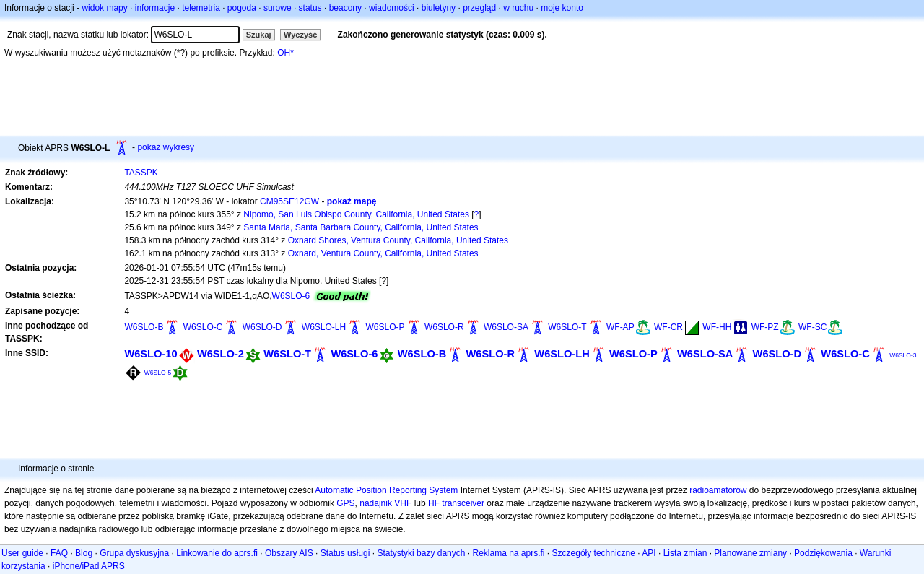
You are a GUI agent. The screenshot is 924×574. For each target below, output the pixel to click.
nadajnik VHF (385, 503)
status (310, 8)
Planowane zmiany (750, 553)
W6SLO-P (385, 327)
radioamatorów (718, 490)
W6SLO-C (203, 327)
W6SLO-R (444, 327)
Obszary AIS (289, 553)
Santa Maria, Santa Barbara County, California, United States (361, 227)
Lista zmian (685, 553)
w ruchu (518, 8)
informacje (155, 8)
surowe (278, 8)
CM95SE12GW (289, 201)
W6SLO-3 (903, 355)
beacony (345, 8)
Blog (84, 553)
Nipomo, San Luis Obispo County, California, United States (356, 214)
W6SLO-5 (158, 373)
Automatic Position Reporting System (386, 490)
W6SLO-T (567, 327)
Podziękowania (823, 553)
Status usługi (345, 553)
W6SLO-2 (221, 354)
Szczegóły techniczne (594, 553)
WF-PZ (765, 327)
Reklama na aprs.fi (508, 553)
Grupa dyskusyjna (134, 553)
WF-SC (812, 327)
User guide (22, 553)
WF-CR (668, 327)
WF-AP (620, 327)
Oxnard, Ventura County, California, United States (383, 253)
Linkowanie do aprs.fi (217, 553)
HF (434, 503)
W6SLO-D (262, 327)
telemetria (201, 8)
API (649, 553)
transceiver (463, 503)
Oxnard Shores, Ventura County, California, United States (398, 240)
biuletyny (439, 8)
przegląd (479, 8)
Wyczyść (300, 35)
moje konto (562, 8)
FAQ (59, 553)
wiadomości (392, 8)
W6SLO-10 (151, 354)
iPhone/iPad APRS (89, 566)
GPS (345, 503)
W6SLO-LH (324, 327)
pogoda (242, 8)
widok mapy (104, 8)
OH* (286, 53)
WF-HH (717, 327)
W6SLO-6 (291, 296)
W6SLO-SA (506, 327)
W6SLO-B (144, 327)
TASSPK (141, 173)
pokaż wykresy (166, 147)
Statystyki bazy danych (421, 553)
